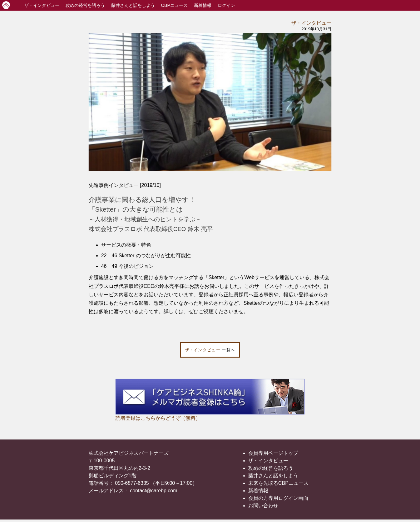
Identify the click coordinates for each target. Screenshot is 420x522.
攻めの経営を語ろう (271, 468)
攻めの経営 (85, 5)
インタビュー (42, 5)
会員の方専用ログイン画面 (278, 498)
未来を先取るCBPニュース (278, 483)
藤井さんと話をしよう (133, 5)
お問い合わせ (263, 506)
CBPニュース (175, 5)
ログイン (226, 5)
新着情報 (203, 5)
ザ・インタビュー (311, 23)
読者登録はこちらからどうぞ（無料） (158, 418)
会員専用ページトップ (273, 453)
